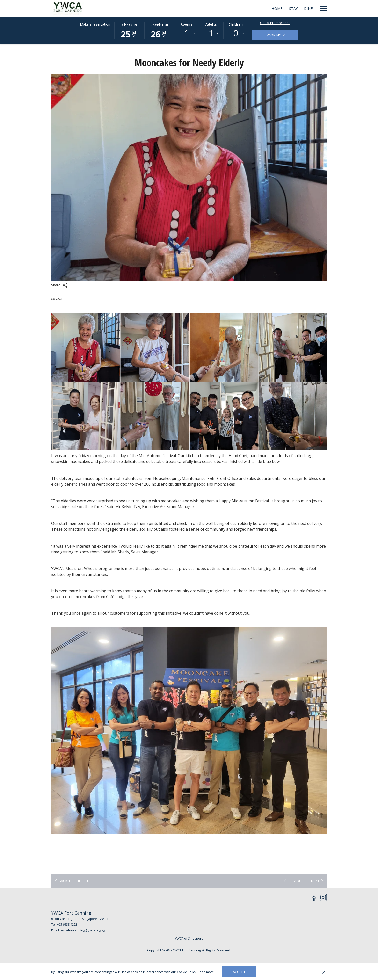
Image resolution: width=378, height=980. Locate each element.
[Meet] (244, 8)
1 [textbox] (187, 33)
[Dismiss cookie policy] (324, 972)
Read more (206, 972)
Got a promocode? (275, 23)
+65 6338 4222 (67, 924)
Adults (211, 24)
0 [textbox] (236, 33)
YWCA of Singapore (189, 938)
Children (236, 24)
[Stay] (213, 8)
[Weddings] (265, 8)
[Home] (197, 8)
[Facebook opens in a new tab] (313, 896)
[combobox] (187, 34)
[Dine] (228, 8)
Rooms (186, 24)
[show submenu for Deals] (297, 8)
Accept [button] (239, 972)
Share (59, 285)
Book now (275, 35)
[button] (129, 30)
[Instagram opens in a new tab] (323, 896)
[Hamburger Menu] (321, 8)
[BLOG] (308, 8)
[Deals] (287, 8)
